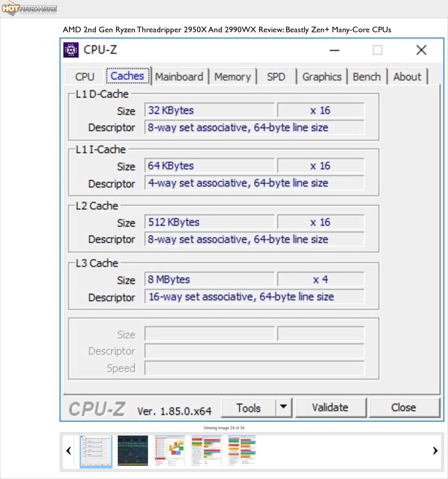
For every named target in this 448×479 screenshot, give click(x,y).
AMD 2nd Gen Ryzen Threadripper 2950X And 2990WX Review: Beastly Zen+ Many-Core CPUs (227, 29)
